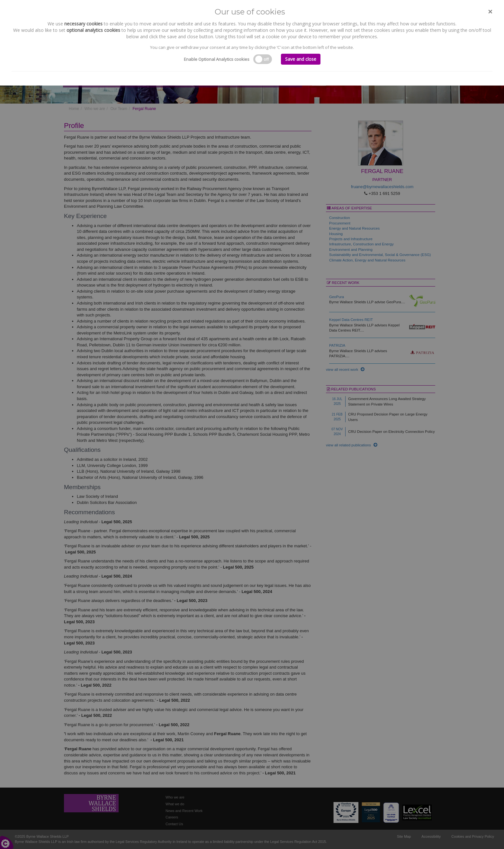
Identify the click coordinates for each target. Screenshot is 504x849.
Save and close (301, 59)
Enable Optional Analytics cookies (217, 59)
